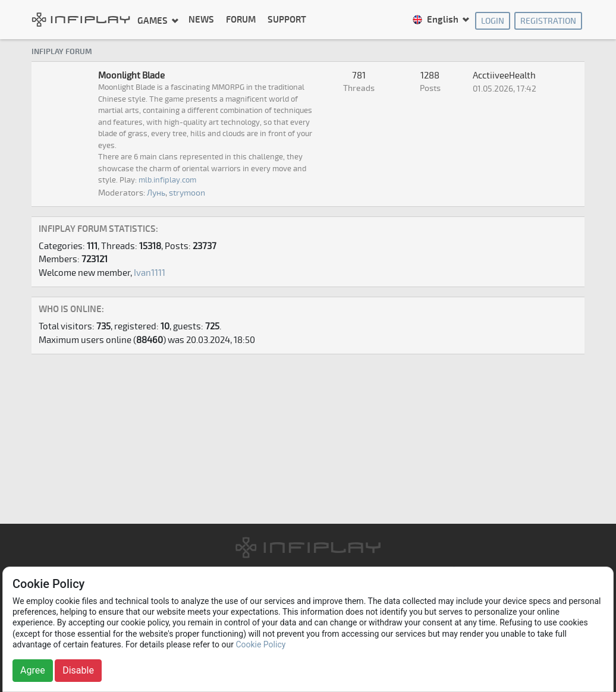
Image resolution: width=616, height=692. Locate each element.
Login (493, 21)
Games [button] (153, 21)
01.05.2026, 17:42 (505, 89)
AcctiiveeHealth (504, 76)
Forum (241, 20)
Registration (548, 21)
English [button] (436, 20)
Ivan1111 (150, 273)
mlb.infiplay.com (167, 180)
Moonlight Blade (131, 76)
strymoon (187, 193)
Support (287, 20)
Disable (78, 670)
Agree (33, 670)
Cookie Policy (260, 644)
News (201, 20)
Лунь (156, 193)
